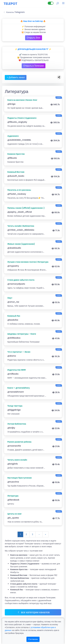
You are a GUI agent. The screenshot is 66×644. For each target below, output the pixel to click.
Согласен (33, 639)
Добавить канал (16, 77)
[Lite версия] (51, 3)
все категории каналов (33, 612)
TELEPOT (10, 4)
